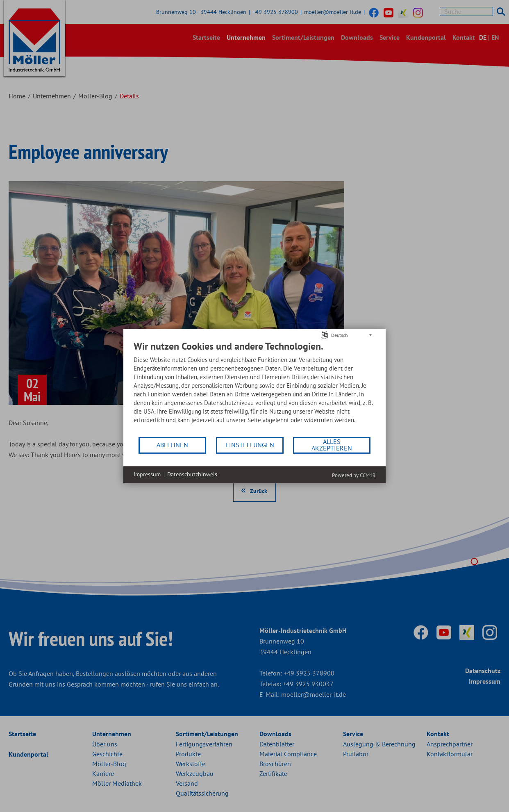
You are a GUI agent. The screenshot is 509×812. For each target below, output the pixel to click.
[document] (254, 388)
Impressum (147, 474)
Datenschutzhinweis (192, 474)
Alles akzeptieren (332, 445)
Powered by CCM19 (354, 475)
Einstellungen (250, 445)
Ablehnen (172, 445)
